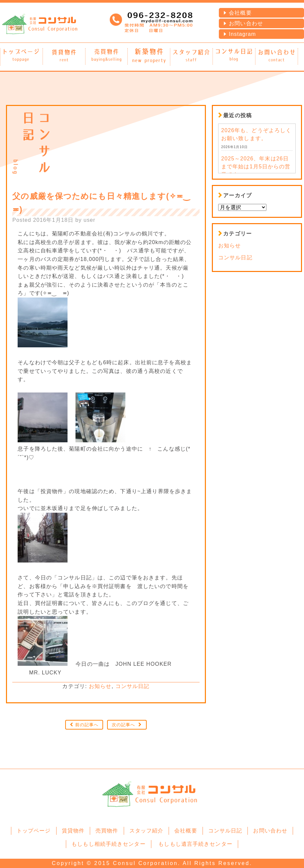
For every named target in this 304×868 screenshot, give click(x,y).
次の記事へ (124, 725)
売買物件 (107, 831)
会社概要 (240, 13)
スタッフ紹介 (147, 831)
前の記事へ (87, 725)
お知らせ (100, 686)
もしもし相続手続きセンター (109, 844)
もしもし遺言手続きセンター (195, 844)
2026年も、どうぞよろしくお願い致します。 (256, 134)
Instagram (242, 34)
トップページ (34, 831)
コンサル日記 (133, 686)
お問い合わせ (246, 23)
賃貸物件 (73, 831)
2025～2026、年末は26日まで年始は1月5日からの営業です (256, 167)
